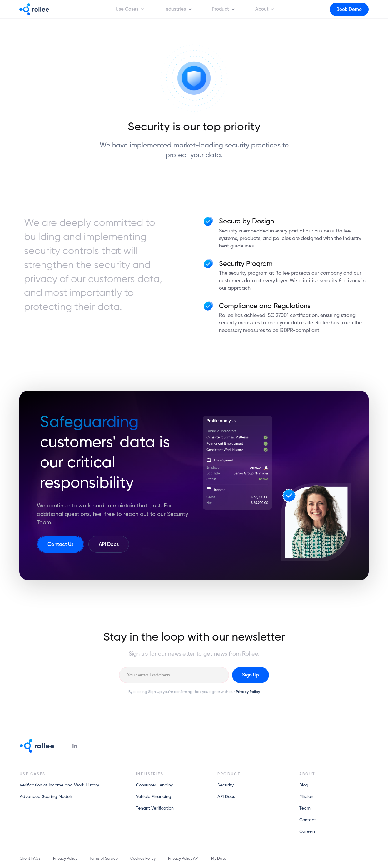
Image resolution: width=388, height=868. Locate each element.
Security (226, 785)
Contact (308, 820)
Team (305, 808)
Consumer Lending (155, 785)
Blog (304, 785)
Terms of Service (104, 859)
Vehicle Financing (154, 797)
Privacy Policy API (183, 859)
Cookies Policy (143, 859)
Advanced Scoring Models (46, 797)
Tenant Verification (155, 808)
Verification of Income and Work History (59, 785)
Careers (307, 831)
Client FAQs (30, 859)
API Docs (226, 797)
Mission (306, 797)
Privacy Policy (248, 692)
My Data (219, 859)
